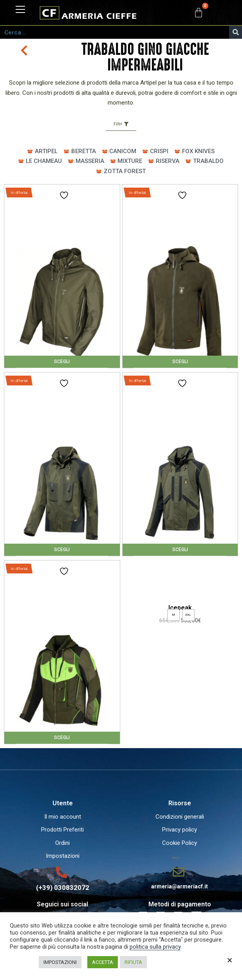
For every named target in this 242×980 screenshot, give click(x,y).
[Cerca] (236, 32)
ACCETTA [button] (103, 962)
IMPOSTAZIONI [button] (60, 962)
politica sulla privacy (155, 947)
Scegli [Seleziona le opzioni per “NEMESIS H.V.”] (62, 738)
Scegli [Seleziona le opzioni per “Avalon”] (62, 362)
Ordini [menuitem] (62, 843)
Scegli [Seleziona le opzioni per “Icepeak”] (180, 550)
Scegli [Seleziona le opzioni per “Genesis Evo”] (62, 550)
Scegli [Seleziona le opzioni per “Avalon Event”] (180, 362)
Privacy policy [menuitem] (180, 830)
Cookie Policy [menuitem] (180, 843)
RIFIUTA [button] (133, 962)
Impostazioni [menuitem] (63, 856)
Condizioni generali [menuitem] (180, 817)
